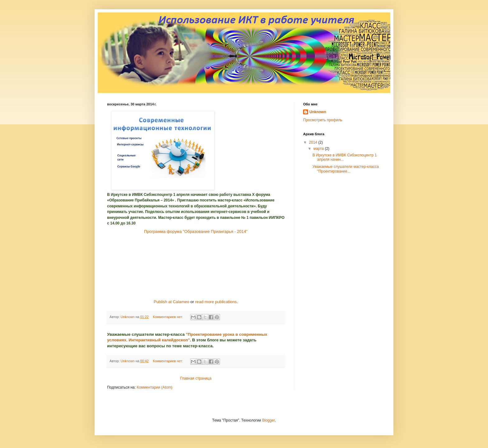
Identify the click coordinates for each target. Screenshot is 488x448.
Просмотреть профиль (323, 120)
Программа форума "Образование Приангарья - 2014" (196, 231)
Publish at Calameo (171, 302)
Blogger (268, 420)
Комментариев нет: (168, 317)
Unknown (318, 112)
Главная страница (196, 378)
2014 (314, 142)
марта (319, 149)
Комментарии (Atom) (155, 387)
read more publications (216, 302)
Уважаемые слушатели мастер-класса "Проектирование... (346, 169)
